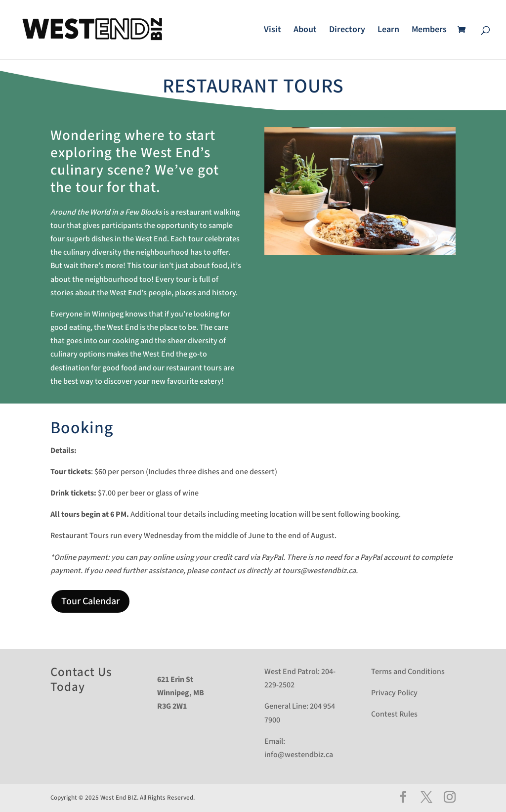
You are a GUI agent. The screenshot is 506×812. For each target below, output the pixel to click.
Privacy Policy (394, 693)
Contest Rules (394, 714)
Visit (273, 31)
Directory (347, 31)
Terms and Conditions (408, 672)
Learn (388, 31)
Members (429, 31)
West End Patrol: (292, 672)
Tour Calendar (90, 601)
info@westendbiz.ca (299, 755)
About (305, 31)
